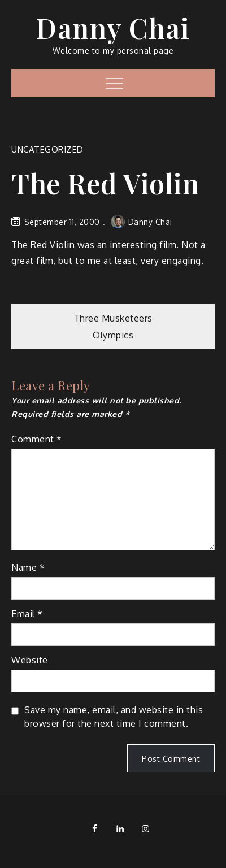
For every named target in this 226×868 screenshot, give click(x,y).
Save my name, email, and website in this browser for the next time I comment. (114, 717)
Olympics (113, 335)
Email (27, 614)
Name (28, 567)
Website (30, 660)
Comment (37, 439)
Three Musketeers (113, 318)
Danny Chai (113, 28)
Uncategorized (47, 149)
